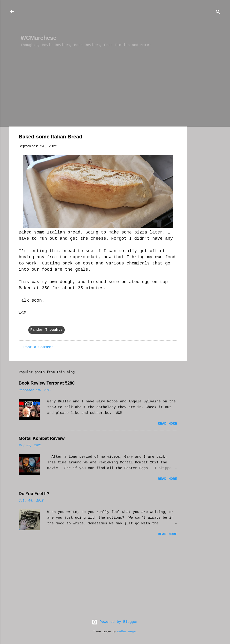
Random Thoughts (46, 330)
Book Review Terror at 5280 (47, 383)
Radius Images (127, 632)
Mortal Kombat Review (42, 438)
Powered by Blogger (115, 622)
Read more (167, 424)
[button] (174, 138)
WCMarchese (39, 38)
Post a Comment (39, 347)
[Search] (218, 13)
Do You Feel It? (34, 494)
